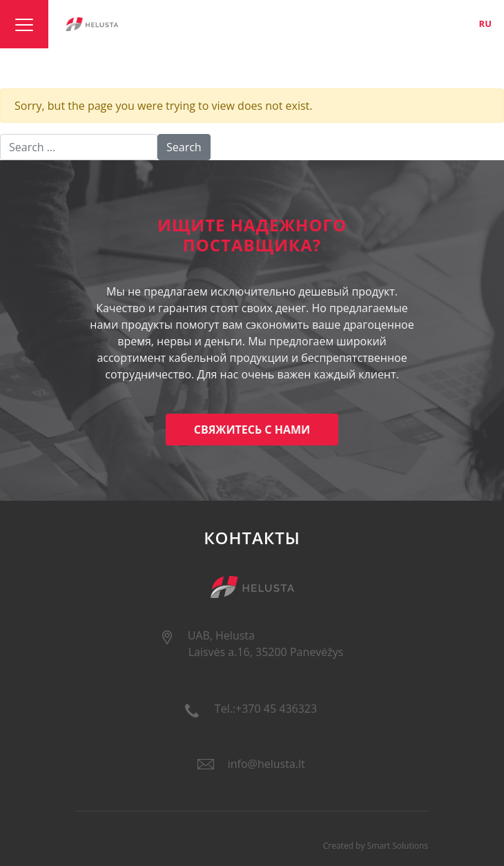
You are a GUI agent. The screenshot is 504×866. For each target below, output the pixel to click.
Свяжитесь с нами (252, 430)
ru (485, 23)
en (462, 23)
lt (439, 23)
